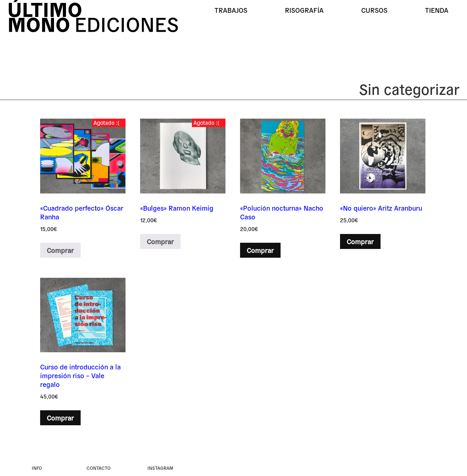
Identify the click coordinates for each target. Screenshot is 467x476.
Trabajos (231, 10)
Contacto (99, 468)
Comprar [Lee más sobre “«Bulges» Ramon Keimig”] (160, 241)
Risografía (304, 10)
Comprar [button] (260, 250)
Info (37, 468)
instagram (160, 468)
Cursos (374, 10)
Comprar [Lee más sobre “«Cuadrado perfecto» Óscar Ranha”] (60, 250)
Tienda (437, 10)
